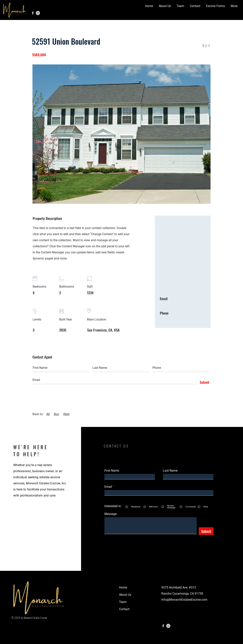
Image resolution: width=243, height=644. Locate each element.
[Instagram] (38, 13)
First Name (112, 471)
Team (123, 602)
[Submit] (204, 382)
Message (110, 514)
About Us (125, 595)
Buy (56, 414)
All (48, 414)
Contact (124, 609)
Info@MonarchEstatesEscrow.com (184, 600)
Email (108, 487)
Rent (66, 414)
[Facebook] (33, 13)
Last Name (170, 471)
